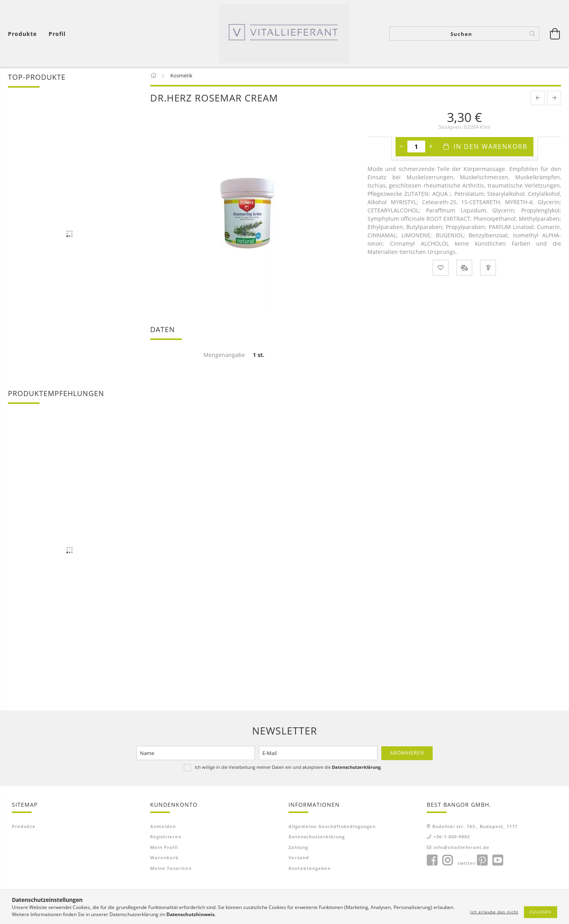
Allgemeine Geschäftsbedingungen (332, 827)
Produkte (24, 827)
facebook (432, 862)
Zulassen (541, 912)
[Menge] (416, 148)
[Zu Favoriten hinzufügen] (441, 269)
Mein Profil (164, 848)
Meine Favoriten (171, 869)
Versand (299, 859)
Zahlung (298, 848)
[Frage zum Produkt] (488, 269)
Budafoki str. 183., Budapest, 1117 (475, 827)
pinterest (482, 862)
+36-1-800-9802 (452, 838)
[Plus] (431, 148)
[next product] (554, 99)
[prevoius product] (538, 99)
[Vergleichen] (464, 269)
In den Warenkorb (491, 148)
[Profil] (57, 34)
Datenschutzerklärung (317, 838)
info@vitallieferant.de (462, 848)
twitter (467, 864)
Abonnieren (407, 754)
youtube (497, 862)
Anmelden (163, 827)
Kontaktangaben (310, 869)
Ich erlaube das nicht (494, 912)
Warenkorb (164, 859)
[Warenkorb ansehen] (24, 34)
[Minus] (401, 148)
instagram (447, 862)
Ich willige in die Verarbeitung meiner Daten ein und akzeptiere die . (288, 768)
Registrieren (166, 838)
